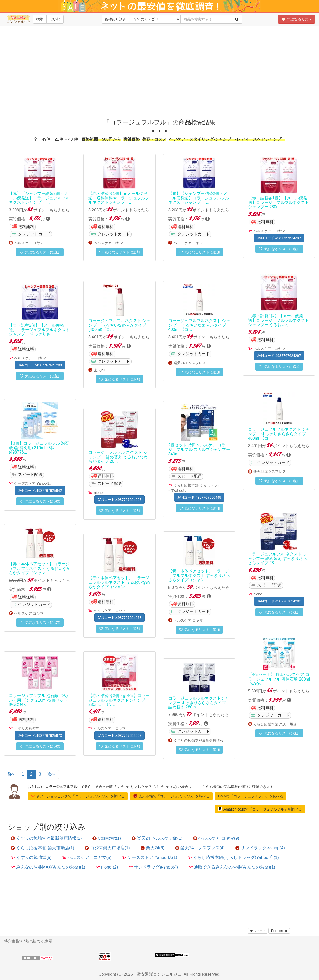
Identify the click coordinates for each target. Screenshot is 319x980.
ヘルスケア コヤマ (29, 243)
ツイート (258, 931)
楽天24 (99, 370)
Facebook (279, 931)
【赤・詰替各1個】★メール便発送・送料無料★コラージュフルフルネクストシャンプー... (119, 198)
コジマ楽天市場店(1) (107, 848)
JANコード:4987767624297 (279, 238)
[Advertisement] (160, 76)
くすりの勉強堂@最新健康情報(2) (46, 838)
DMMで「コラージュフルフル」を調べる (251, 796)
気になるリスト (297, 19)
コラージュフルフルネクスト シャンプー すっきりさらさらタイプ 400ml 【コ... (279, 434)
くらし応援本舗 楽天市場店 (275, 724)
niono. (99, 493)
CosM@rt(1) (107, 838)
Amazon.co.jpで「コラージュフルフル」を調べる (260, 809)
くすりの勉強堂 (27, 728)
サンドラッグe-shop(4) (260, 848)
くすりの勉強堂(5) (31, 857)
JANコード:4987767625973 (40, 736)
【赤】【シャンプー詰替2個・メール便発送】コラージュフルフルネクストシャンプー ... (39, 198)
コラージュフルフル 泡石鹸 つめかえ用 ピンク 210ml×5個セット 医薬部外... (38, 700)
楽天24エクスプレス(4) (200, 848)
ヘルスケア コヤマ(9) (216, 838)
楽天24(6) (153, 848)
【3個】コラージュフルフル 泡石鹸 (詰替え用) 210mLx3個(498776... (39, 448)
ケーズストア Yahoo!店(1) (150, 857)
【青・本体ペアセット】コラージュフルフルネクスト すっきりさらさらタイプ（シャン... (199, 575)
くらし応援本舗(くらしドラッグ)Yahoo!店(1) (233, 857)
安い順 (55, 19)
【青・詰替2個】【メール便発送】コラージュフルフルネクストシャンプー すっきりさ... (39, 330)
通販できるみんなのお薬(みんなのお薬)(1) (232, 867)
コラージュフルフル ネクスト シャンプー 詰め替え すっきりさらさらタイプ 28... (278, 558)
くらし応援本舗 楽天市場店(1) (43, 848)
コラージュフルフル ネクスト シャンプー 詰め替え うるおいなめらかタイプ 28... (118, 457)
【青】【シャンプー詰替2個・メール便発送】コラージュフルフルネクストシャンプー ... (199, 198)
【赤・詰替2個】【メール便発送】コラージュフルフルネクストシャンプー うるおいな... (278, 320)
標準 (40, 19)
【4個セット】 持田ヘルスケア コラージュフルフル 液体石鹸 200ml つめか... (279, 679)
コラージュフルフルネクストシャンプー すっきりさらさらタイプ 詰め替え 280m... (199, 703)
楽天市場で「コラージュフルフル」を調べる (171, 796)
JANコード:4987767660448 (199, 497)
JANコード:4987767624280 (40, 365)
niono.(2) (107, 867)
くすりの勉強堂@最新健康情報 (199, 740)
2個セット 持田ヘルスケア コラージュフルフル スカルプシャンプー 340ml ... (199, 449)
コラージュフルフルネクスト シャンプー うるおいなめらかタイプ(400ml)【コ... (119, 325)
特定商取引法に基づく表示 (28, 941)
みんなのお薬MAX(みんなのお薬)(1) (48, 867)
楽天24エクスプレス (190, 363)
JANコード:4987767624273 (120, 618)
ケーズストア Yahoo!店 (33, 483)
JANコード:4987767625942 (40, 491)
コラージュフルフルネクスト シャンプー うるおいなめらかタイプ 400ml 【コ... (199, 325)
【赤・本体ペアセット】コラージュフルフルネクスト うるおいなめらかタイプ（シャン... (40, 568)
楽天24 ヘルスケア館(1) (157, 838)
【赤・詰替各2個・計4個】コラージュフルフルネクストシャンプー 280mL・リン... (119, 700)
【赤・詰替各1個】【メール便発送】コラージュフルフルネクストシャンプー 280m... (278, 202)
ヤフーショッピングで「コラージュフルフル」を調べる (78, 796)
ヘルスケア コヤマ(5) (87, 857)
